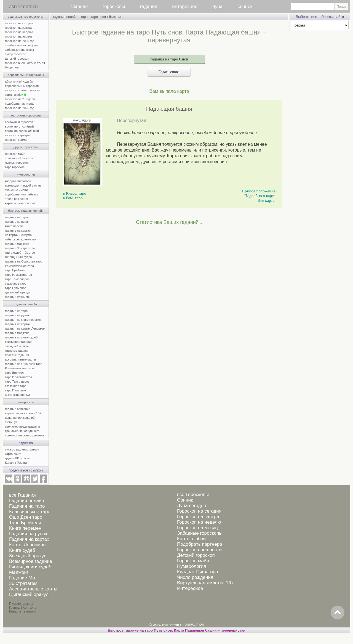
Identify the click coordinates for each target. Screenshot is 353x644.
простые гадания (17, 355)
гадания (149, 6)
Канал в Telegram (17, 463)
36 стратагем (23, 583)
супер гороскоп (16, 54)
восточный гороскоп (19, 122)
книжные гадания (17, 351)
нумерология (26, 174)
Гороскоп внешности (199, 550)
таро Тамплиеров (17, 279)
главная (79, 6)
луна (217, 6)
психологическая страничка (24, 435)
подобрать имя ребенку (22, 194)
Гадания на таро (27, 506)
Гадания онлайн (27, 501)
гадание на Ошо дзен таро (24, 261)
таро (84, 17)
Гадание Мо (22, 578)
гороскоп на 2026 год (20, 41)
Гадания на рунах (28, 534)
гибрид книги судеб (18, 257)
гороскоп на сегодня (19, 23)
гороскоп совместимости (22, 90)
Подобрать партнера (200, 544)
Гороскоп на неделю (199, 522)
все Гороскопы (193, 495)
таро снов (98, 17)
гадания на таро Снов (169, 59)
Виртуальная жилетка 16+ (205, 583)
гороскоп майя (15, 154)
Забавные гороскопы (200, 533)
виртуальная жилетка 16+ (23, 413)
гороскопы (114, 6)
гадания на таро (16, 311)
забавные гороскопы (19, 50)
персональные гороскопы (26, 75)
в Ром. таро (73, 198)
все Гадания (22, 495)
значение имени (16, 190)
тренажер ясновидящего (22, 431)
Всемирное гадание (31, 561)
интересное (185, 6)
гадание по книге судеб (21, 337)
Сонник (185, 500)
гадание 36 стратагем (20, 248)
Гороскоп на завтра (198, 517)
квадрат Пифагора (18, 181)
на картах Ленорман (19, 235)
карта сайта (13, 454)
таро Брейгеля (15, 270)
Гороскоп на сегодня (199, 511)
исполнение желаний (20, 418)
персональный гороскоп (22, 86)
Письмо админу (21, 604)
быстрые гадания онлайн (26, 211)
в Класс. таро (74, 193)
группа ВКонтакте (17, 458)
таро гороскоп (15, 167)
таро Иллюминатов (18, 275)
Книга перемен (25, 528)
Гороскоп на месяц (197, 528)
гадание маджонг (17, 244)
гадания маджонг (17, 333)
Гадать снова (169, 72)
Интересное (190, 588)
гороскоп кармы (16, 140)
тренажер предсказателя (22, 426)
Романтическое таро (19, 266)
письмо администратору (22, 449)
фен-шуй (11, 422)
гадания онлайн (26, 304)
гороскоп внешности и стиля (25, 63)
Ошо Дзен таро (26, 517)
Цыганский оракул (29, 594)
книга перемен (15, 226)
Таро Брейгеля (25, 523)
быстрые (116, 17)
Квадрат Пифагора (198, 572)
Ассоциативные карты (33, 589)
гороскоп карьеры (18, 135)
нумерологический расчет (23, 185)
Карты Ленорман (27, 545)
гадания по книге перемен (23, 320)
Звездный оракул (28, 556)
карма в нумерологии (20, 203)
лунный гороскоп (17, 163)
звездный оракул (17, 346)
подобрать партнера (21, 104)
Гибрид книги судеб (30, 567)
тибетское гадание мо (20, 239)
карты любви (15, 95)
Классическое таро (30, 512)
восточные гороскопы (26, 115)
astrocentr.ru (23, 6)
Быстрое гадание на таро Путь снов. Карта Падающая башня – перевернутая (177, 630)
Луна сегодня (192, 506)
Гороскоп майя (193, 561)
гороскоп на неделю (19, 32)
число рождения (16, 199)
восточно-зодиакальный (22, 131)
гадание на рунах (17, 222)
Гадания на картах (29, 539)
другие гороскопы (26, 147)
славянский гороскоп (20, 158)
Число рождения (195, 577)
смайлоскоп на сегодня (21, 45)
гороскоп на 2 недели (20, 99)
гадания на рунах (17, 315)
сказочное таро (16, 283)
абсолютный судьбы (19, 81)
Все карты (267, 200)
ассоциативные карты (20, 359)
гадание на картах (18, 230)
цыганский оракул (18, 292)
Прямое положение (259, 191)
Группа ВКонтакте (23, 608)
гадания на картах (18, 324)
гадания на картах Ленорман (26, 328)
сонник (245, 6)
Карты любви (191, 539)
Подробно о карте (260, 196)
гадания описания (18, 409)
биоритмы (12, 67)
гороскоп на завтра (18, 28)
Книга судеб (22, 550)
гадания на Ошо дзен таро (24, 364)
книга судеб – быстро (20, 253)
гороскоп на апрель (19, 36)
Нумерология (192, 566)
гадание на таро (16, 217)
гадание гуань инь (18, 297)
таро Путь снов (16, 288)
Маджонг (19, 572)
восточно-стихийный (19, 126)
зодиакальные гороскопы (26, 17)
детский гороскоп (17, 59)
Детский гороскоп (196, 555)
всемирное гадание (19, 342)
